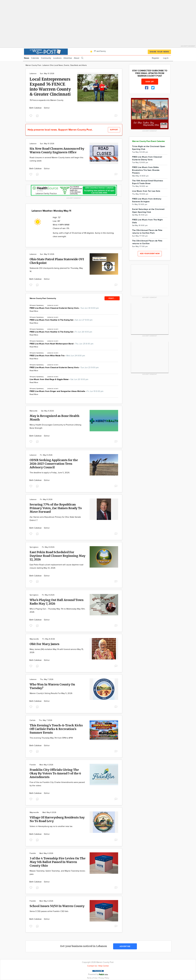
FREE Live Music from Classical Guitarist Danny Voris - (64, 308)
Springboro (34, 547)
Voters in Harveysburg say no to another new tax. (51, 826)
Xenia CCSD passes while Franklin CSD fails (49, 911)
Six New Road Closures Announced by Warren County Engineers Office (57, 150)
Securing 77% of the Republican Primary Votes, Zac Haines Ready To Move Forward (56, 508)
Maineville (33, 411)
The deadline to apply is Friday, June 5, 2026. (50, 473)
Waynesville (34, 639)
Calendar (35, 58)
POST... (112, 298)
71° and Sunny (97, 51)
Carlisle (32, 720)
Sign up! (150, 82)
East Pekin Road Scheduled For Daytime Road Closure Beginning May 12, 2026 (57, 556)
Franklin (33, 765)
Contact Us (92, 966)
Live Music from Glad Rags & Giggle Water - (59, 379)
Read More (34, 311)
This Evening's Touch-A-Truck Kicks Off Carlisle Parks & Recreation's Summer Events (56, 729)
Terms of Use (92, 978)
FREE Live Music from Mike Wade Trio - (57, 356)
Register (155, 58)
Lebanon (33, 74)
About (77, 58)
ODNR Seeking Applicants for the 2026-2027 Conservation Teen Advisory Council (54, 464)
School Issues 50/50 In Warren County (57, 906)
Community (46, 58)
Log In (166, 58)
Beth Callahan (36, 108)
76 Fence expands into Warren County (46, 100)
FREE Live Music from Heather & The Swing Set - (61, 320)
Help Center (104, 966)
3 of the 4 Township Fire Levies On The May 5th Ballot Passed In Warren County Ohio (58, 862)
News (27, 58)
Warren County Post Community (43, 298)
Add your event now (150, 254)
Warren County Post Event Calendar (149, 141)
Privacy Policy (104, 978)
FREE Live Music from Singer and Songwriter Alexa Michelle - (67, 391)
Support (114, 130)
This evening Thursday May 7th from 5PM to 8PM (51, 738)
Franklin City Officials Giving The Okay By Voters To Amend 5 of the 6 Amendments (55, 773)
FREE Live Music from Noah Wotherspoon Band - (61, 344)
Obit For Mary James (44, 644)
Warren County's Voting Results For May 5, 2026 (51, 693)
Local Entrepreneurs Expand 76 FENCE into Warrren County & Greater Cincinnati (50, 87)
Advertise (68, 58)
